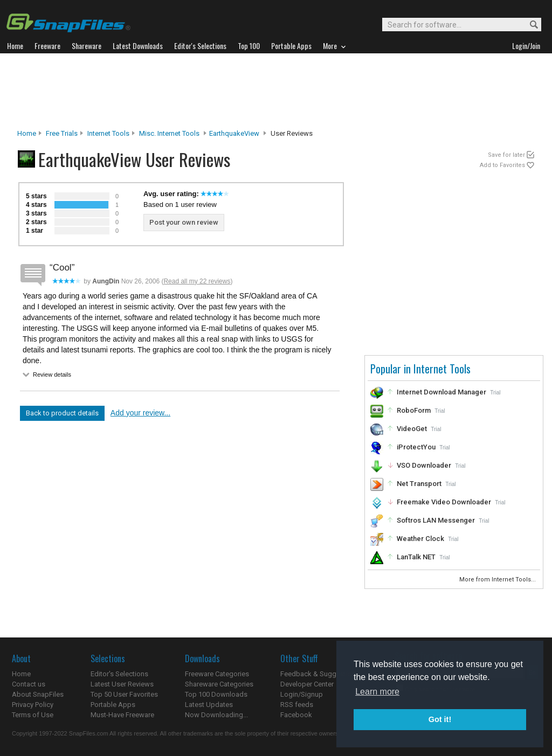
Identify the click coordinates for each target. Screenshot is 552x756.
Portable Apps (113, 705)
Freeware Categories (217, 674)
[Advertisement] (276, 91)
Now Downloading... (216, 715)
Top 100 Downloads (216, 694)
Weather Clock (420, 539)
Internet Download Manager (441, 392)
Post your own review (184, 222)
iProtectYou (416, 447)
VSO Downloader (424, 465)
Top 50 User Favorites (124, 694)
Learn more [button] (377, 692)
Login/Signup (302, 694)
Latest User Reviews (122, 684)
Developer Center (307, 684)
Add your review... (140, 413)
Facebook (296, 715)
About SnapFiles (38, 694)
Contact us (29, 684)
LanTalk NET (416, 557)
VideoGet (412, 429)
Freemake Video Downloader (444, 502)
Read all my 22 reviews (197, 281)
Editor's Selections (119, 674)
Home (27, 133)
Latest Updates (209, 705)
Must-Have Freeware (122, 715)
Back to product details (62, 413)
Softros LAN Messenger (436, 520)
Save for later (506, 155)
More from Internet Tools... (498, 580)
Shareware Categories (219, 684)
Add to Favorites (502, 165)
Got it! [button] (440, 719)
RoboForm (414, 410)
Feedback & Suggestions (320, 674)
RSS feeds (297, 705)
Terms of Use (33, 715)
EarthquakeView (234, 133)
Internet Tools (108, 133)
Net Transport (419, 484)
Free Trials (62, 133)
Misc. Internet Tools (169, 133)
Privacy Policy (33, 705)
